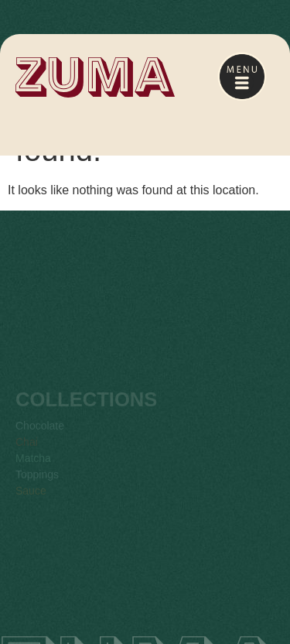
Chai (27, 451)
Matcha (33, 468)
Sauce (31, 500)
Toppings (37, 484)
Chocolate (40, 435)
